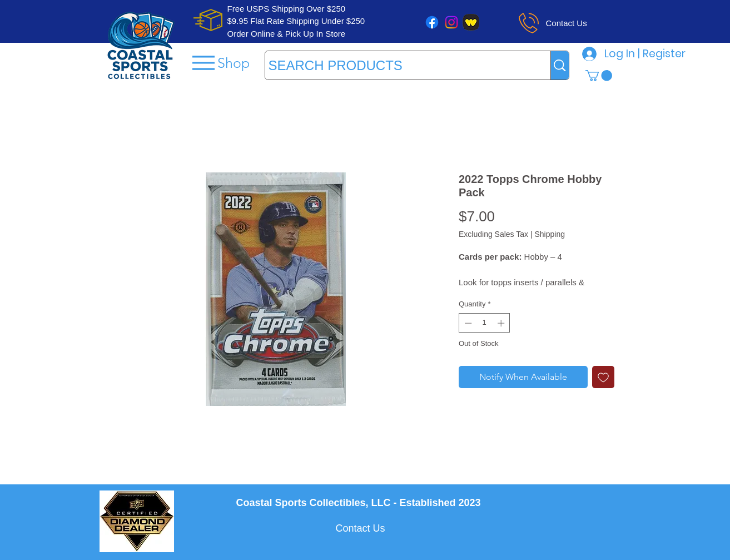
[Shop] (220, 63)
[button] (599, 76)
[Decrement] (467, 323)
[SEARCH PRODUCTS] (398, 65)
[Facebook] (432, 22)
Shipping (550, 234)
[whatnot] (471, 22)
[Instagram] (451, 22)
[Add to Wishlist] (603, 377)
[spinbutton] (485, 323)
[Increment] (502, 323)
